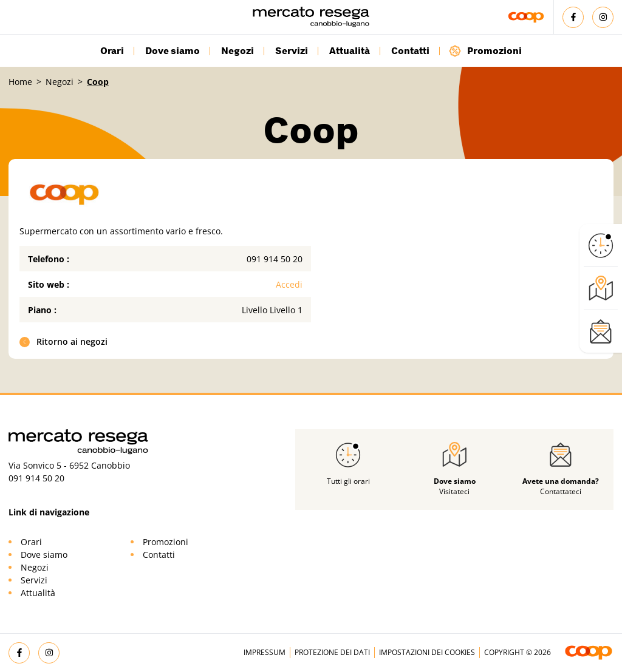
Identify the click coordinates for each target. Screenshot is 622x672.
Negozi (238, 51)
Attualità (350, 51)
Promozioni (485, 51)
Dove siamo (173, 51)
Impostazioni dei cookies (427, 652)
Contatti (410, 51)
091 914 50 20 (275, 259)
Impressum (265, 652)
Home (20, 82)
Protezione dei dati (332, 652)
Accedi (289, 284)
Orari (112, 51)
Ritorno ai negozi (64, 341)
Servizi (292, 51)
